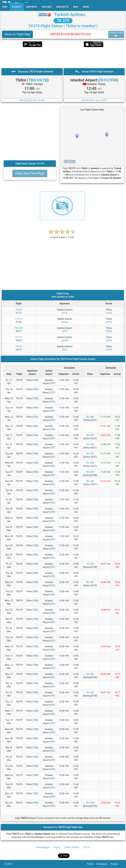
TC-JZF (90, 692)
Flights (57, 847)
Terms (92, 864)
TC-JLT (90, 582)
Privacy (116, 864)
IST (65, 313)
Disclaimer (103, 864)
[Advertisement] (63, 58)
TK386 (19, 310)
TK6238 (19, 328)
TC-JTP (90, 435)
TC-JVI (90, 564)
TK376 (19, 346)
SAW (65, 322)
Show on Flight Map (17, 34)
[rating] (62, 236)
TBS (109, 313)
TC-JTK (90, 463)
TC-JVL (90, 674)
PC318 (19, 319)
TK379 (86, 847)
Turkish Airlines (70, 15)
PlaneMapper (43, 847)
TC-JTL (90, 454)
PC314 (19, 337)
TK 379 (63, 21)
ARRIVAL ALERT (116, 34)
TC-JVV (90, 472)
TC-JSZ (90, 481)
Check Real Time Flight (30, 173)
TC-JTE (90, 444)
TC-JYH (90, 803)
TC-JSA (90, 417)
